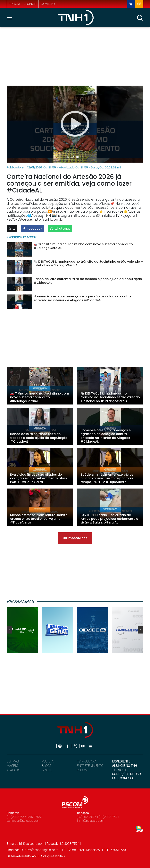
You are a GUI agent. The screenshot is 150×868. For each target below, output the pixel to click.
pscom (14, 4)
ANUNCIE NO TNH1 (125, 766)
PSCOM (82, 770)
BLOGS (46, 766)
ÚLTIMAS (13, 761)
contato (48, 4)
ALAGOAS (13, 770)
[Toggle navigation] (11, 18)
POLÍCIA (48, 761)
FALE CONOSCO (123, 778)
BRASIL (47, 770)
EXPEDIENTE (121, 761)
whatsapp (60, 229)
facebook (32, 229)
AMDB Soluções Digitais (48, 856)
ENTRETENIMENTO (90, 766)
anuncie (30, 4)
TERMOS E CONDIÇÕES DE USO (126, 772)
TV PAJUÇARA (87, 761)
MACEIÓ (12, 766)
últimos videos (75, 538)
